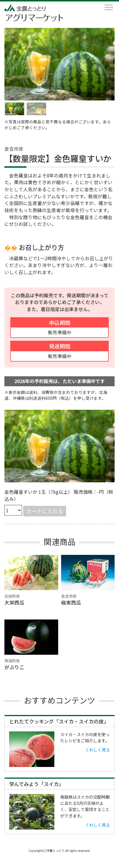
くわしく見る (98, 750)
